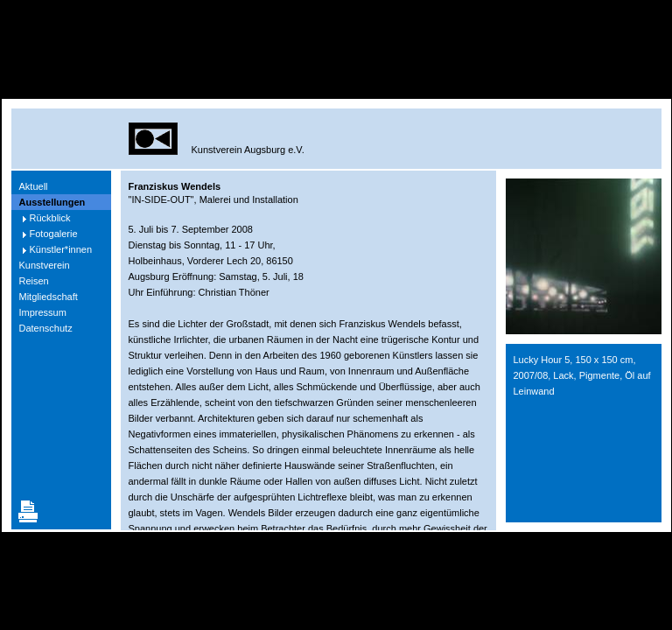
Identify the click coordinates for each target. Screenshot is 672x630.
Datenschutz (46, 328)
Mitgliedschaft (49, 297)
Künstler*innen (61, 249)
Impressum (43, 312)
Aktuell (34, 186)
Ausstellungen (52, 202)
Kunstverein (45, 265)
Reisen (34, 281)
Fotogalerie (54, 234)
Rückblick (50, 218)
